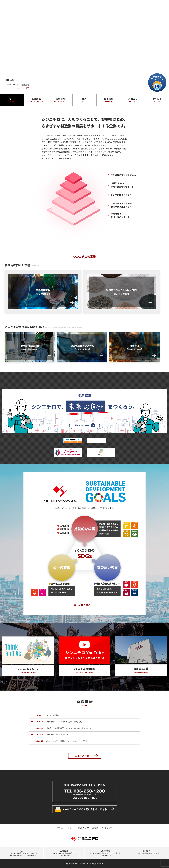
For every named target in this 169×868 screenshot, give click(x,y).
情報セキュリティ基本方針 (88, 828)
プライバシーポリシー (66, 828)
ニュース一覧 (23, 88)
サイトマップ (107, 828)
